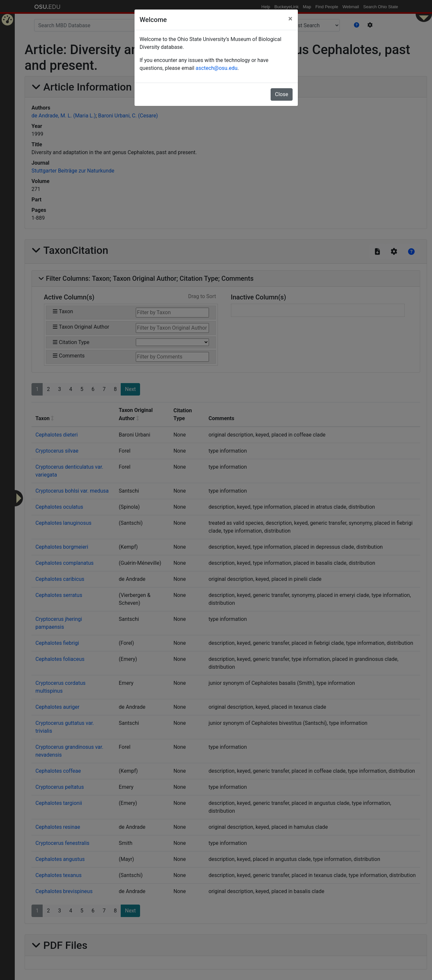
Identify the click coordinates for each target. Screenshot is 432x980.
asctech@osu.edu (216, 68)
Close (281, 94)
